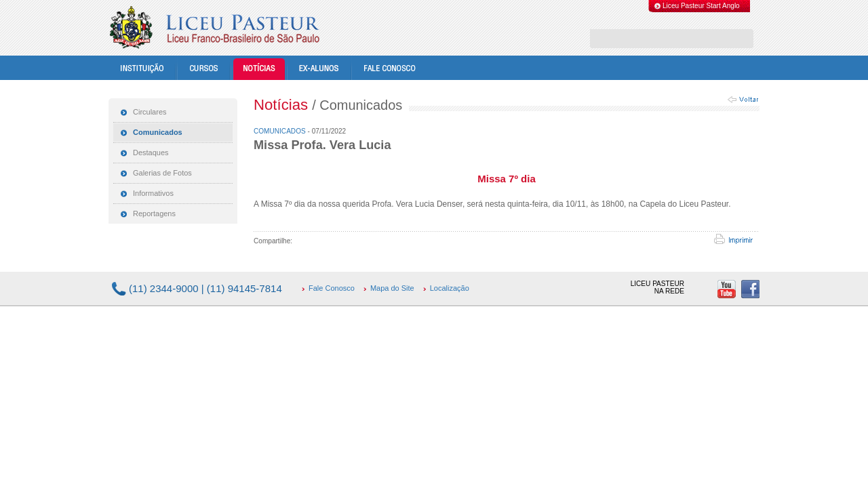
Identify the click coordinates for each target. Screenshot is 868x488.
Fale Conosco (332, 288)
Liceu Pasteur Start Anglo (701, 6)
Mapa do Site (392, 288)
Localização (450, 288)
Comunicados (281, 131)
